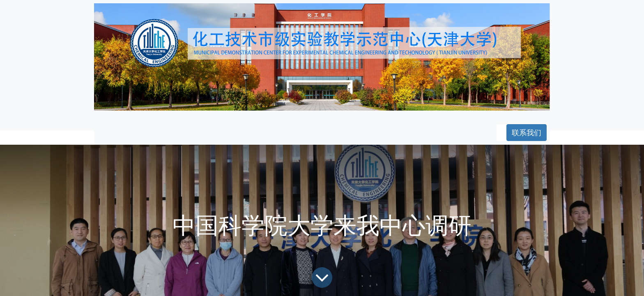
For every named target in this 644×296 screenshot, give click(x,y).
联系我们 (527, 133)
